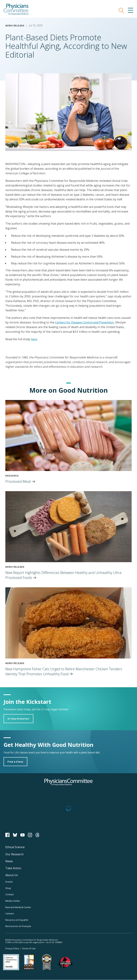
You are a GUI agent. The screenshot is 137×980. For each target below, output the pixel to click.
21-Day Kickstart (18, 719)
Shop (8, 888)
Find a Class (15, 762)
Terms (29, 949)
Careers (10, 913)
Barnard (18, 907)
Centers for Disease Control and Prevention (84, 322)
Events (9, 882)
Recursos (17, 920)
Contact (9, 894)
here (34, 339)
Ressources (18, 926)
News (9, 861)
